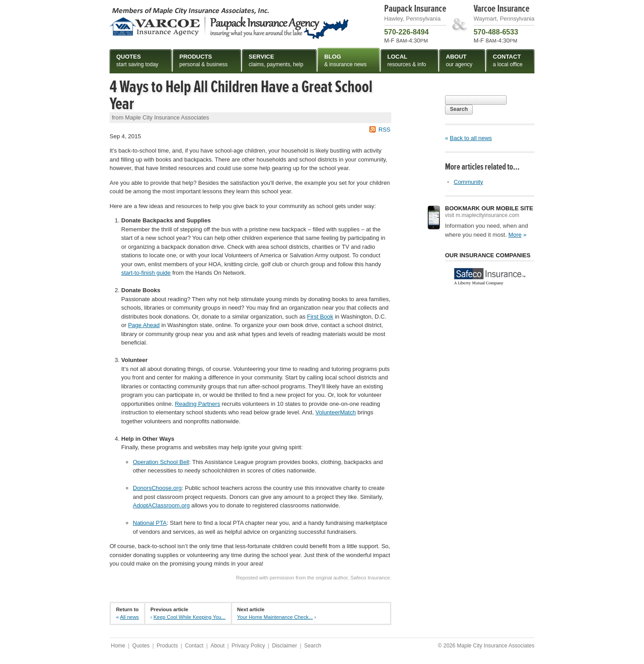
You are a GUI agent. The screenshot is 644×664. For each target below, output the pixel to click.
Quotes (141, 646)
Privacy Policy (248, 646)
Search (459, 109)
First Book (320, 317)
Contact (194, 646)
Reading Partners (197, 404)
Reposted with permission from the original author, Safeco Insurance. (314, 578)
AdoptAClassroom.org (161, 505)
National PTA (150, 523)
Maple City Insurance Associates (229, 23)
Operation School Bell (161, 462)
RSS (384, 130)
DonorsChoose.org (157, 488)
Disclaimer (284, 646)
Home (118, 646)
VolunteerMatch (335, 412)
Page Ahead (144, 325)
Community (469, 182)
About (218, 646)
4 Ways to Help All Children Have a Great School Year (241, 95)
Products (167, 646)
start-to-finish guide (146, 273)
